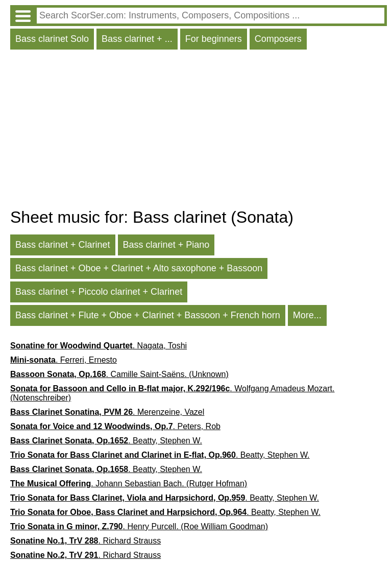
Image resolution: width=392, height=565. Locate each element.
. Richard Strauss (85, 541)
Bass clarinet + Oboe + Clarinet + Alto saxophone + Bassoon (139, 268)
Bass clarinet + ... (137, 39)
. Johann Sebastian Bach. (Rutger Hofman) (129, 484)
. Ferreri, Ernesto (64, 360)
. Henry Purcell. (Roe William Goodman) (139, 526)
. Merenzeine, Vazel (107, 412)
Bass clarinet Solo (52, 39)
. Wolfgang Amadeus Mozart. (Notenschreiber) (172, 393)
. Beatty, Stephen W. (106, 441)
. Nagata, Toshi (99, 346)
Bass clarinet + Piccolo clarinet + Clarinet (99, 292)
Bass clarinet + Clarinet (63, 245)
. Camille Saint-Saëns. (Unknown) (119, 374)
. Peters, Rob (115, 426)
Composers (278, 39)
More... (307, 315)
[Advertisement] (199, 131)
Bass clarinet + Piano (166, 245)
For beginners (214, 39)
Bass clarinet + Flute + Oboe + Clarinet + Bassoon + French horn (148, 315)
